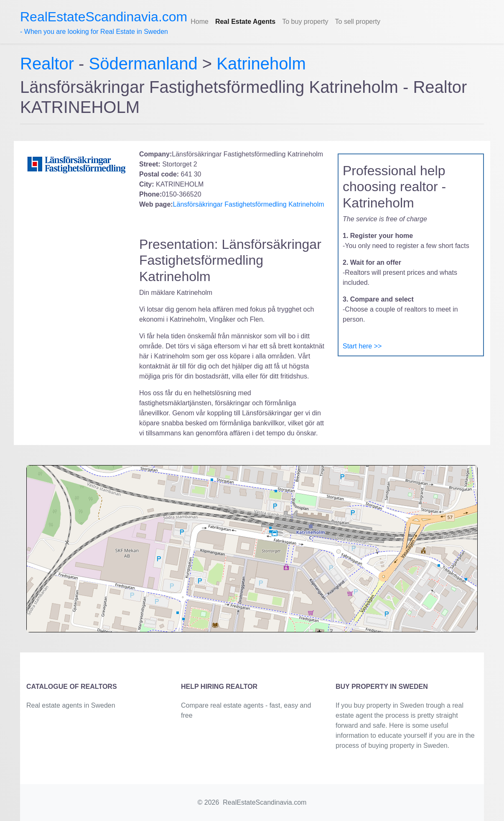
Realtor (49, 64)
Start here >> (362, 346)
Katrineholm (261, 64)
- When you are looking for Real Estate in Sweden (104, 22)
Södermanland (143, 64)
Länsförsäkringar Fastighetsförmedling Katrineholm (249, 204)
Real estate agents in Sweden (71, 705)
